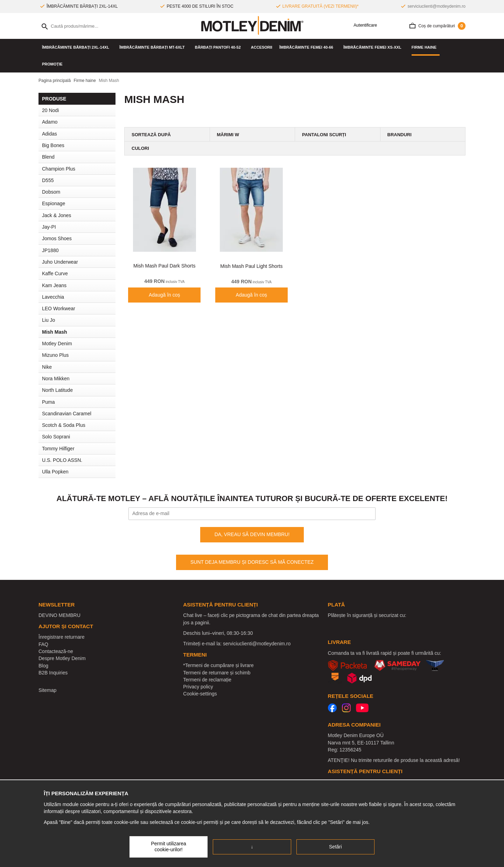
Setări (335, 847)
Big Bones (53, 145)
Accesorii (262, 47)
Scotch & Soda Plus (64, 425)
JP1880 (50, 250)
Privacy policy (198, 687)
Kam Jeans (54, 285)
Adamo (50, 122)
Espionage (54, 203)
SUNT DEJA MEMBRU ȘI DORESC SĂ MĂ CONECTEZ (252, 562)
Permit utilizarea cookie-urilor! (168, 847)
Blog (43, 666)
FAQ (43, 644)
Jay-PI (49, 227)
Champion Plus (59, 169)
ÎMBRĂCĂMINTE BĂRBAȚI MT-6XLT (154, 47)
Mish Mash (55, 332)
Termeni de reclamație (207, 680)
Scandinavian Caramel (67, 414)
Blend (48, 157)
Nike (47, 367)
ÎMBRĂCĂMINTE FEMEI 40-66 (308, 47)
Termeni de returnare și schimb (217, 673)
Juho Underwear (60, 262)
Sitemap (47, 690)
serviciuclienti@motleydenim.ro (436, 6)
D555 (48, 180)
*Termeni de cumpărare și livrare (218, 665)
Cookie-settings (200, 694)
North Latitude (57, 390)
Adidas (50, 134)
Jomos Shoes (57, 238)
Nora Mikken (56, 379)
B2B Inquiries (53, 673)
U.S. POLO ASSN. (62, 460)
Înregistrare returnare (62, 637)
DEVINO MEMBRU (59, 615)
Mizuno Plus (55, 355)
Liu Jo (48, 320)
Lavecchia (53, 297)
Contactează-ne (56, 651)
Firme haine (426, 47)
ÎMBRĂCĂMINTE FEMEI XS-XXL (374, 47)
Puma (48, 402)
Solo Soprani (56, 437)
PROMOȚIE (52, 64)
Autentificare (363, 25)
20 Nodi (50, 110)
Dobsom (51, 192)
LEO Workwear (59, 308)
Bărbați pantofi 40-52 (219, 47)
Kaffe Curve (55, 273)
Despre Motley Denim (62, 658)
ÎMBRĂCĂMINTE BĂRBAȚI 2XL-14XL (77, 47)
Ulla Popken (55, 472)
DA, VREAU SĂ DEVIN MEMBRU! (252, 534)
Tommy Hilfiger (58, 449)
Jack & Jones (57, 215)
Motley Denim (57, 344)
